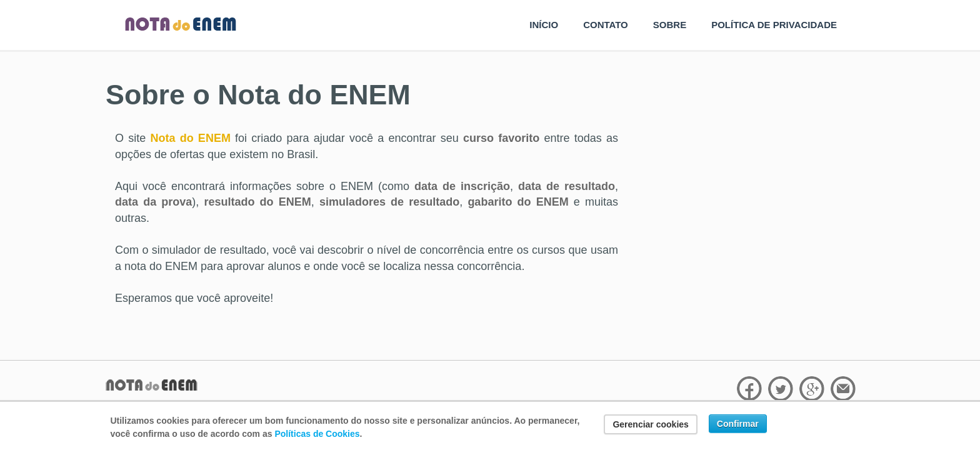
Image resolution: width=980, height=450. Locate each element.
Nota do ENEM (190, 138)
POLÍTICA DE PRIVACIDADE (774, 25)
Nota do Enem (181, 25)
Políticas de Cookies (317, 434)
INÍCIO (544, 25)
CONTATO (606, 25)
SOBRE (670, 25)
